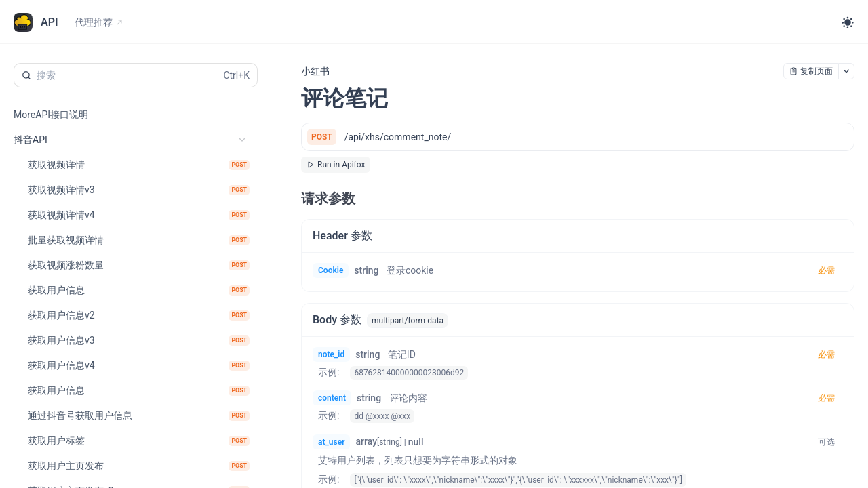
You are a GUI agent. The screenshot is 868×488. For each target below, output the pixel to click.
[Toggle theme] (848, 22)
